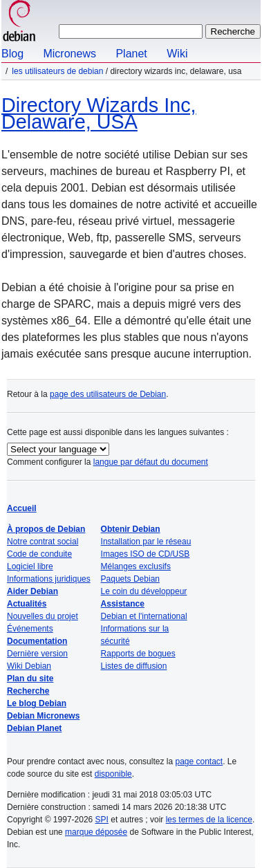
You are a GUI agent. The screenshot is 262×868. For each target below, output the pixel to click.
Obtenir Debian (131, 529)
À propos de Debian (46, 529)
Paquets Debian (130, 579)
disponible (113, 774)
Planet (131, 54)
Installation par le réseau (146, 542)
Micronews (69, 54)
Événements (30, 629)
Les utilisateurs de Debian (57, 71)
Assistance (123, 604)
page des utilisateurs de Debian (108, 394)
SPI (102, 820)
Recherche (28, 691)
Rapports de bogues (138, 654)
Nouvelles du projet (43, 616)
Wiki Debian (29, 666)
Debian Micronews (43, 716)
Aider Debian (32, 591)
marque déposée (96, 832)
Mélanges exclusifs (136, 566)
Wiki (177, 54)
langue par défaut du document (151, 462)
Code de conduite (39, 554)
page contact (199, 761)
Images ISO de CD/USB (146, 554)
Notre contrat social (43, 542)
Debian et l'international (144, 616)
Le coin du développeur (144, 591)
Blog (12, 54)
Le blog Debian (37, 703)
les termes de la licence (209, 820)
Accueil (22, 508)
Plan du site (30, 678)
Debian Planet (34, 728)
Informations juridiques (49, 579)
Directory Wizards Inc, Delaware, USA (99, 113)
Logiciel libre (30, 566)
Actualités (27, 604)
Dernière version (37, 654)
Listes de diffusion (134, 666)
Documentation (37, 641)
